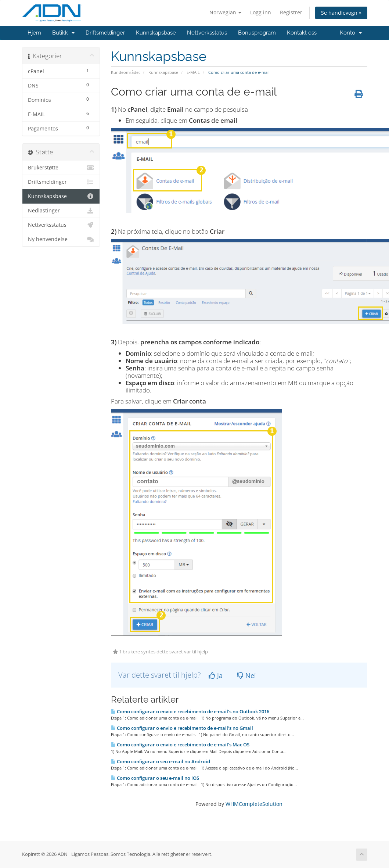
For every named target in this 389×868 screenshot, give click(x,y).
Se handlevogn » (341, 13)
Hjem (34, 33)
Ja (216, 675)
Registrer (291, 12)
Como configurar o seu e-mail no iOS (155, 778)
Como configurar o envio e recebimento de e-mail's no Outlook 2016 (190, 711)
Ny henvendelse (61, 239)
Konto (351, 33)
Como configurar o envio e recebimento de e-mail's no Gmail (182, 728)
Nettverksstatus (207, 33)
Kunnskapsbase (156, 33)
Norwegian (225, 12)
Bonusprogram (257, 33)
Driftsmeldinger (105, 33)
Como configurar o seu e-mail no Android (161, 761)
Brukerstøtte (61, 168)
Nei (246, 675)
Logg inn (261, 12)
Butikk (63, 33)
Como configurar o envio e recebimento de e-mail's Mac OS (180, 745)
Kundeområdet (125, 72)
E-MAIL (193, 72)
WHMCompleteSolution (254, 804)
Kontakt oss (302, 33)
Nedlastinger (61, 211)
